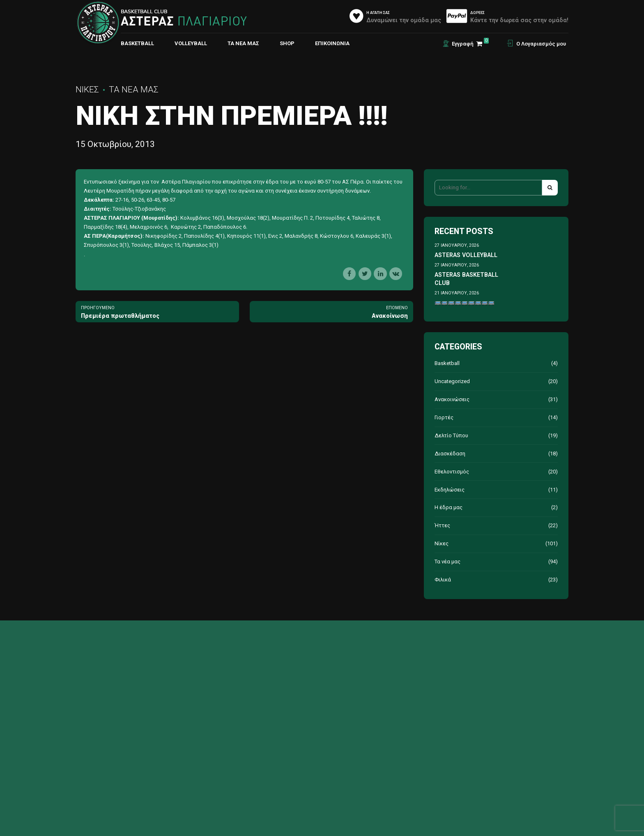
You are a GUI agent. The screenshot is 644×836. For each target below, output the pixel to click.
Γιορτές (444, 417)
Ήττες (442, 525)
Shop (287, 43)
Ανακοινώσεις (452, 399)
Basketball (447, 363)
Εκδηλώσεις (450, 490)
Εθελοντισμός (452, 472)
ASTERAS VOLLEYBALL (466, 255)
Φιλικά (443, 580)
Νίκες (87, 90)
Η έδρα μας (448, 507)
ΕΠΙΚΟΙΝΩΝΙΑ (332, 43)
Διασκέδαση (450, 454)
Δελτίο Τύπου (451, 435)
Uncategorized (452, 381)
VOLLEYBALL (191, 43)
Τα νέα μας (243, 43)
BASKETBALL (137, 43)
